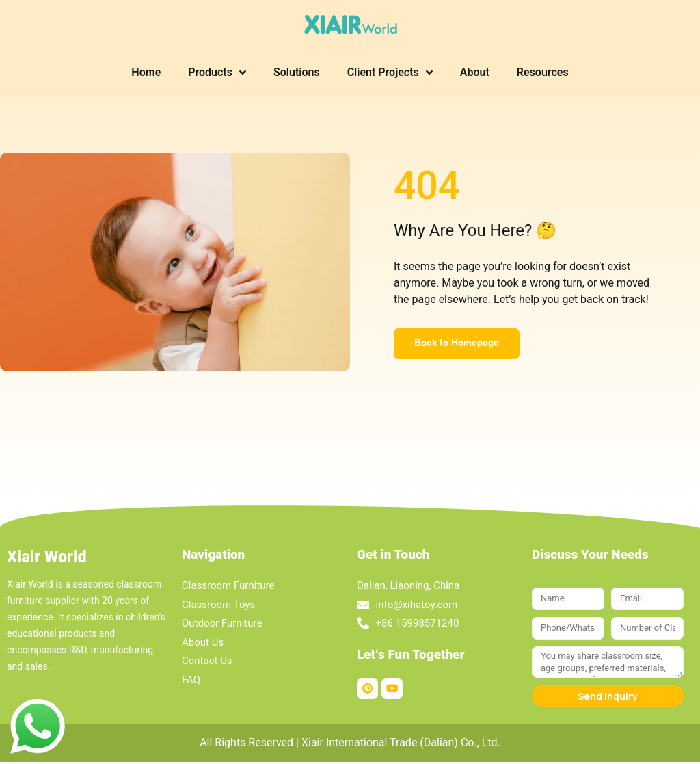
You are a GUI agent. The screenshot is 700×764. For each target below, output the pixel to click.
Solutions (297, 72)
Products (217, 73)
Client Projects (390, 73)
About (475, 72)
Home (146, 72)
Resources (543, 72)
